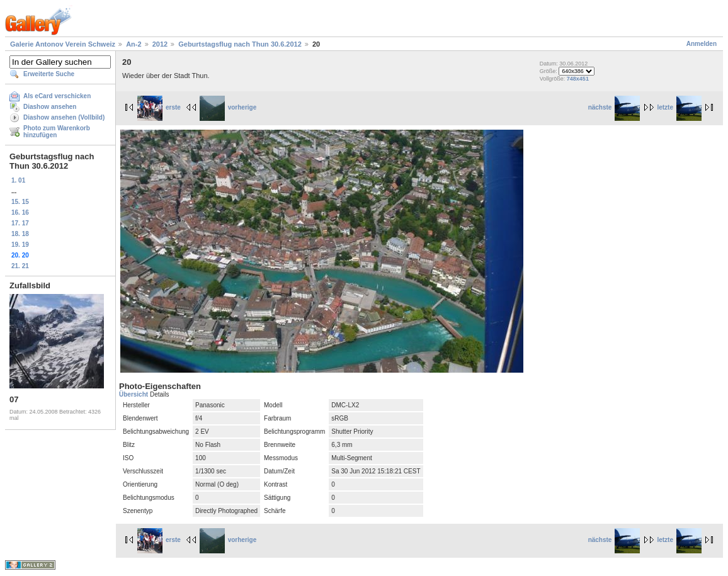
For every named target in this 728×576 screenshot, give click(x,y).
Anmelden (702, 44)
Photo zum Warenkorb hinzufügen (57, 132)
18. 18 (20, 234)
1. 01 (18, 180)
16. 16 (20, 212)
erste (159, 107)
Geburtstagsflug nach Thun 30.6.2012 (240, 44)
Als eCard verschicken (57, 96)
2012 (160, 44)
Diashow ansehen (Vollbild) (64, 117)
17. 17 (20, 223)
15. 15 (20, 202)
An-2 (134, 44)
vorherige (228, 107)
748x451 (578, 79)
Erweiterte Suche (49, 74)
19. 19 (20, 245)
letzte (679, 107)
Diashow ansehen (50, 107)
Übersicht (134, 394)
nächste (614, 107)
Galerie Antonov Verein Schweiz (63, 44)
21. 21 (20, 266)
